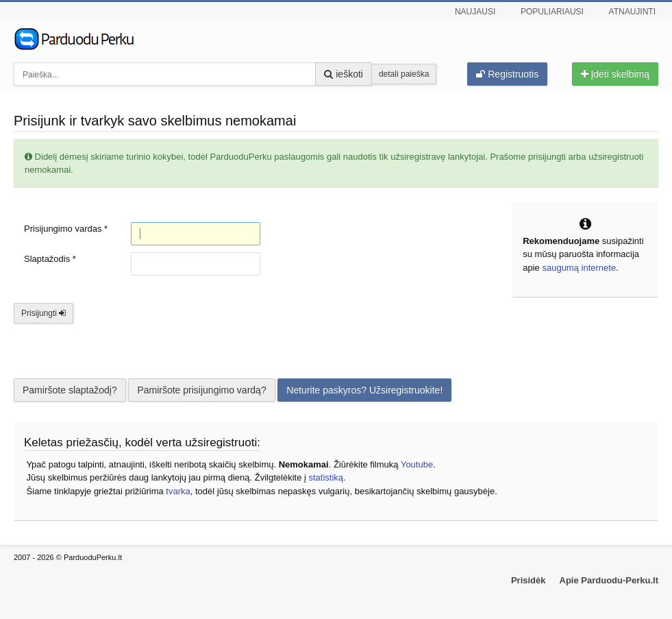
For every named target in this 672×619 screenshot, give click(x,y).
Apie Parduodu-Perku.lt (609, 580)
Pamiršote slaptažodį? (70, 390)
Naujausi (475, 12)
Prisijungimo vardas (66, 229)
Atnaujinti (632, 12)
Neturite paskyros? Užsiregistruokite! (364, 390)
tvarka (178, 491)
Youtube (417, 464)
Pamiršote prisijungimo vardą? (201, 390)
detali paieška (404, 74)
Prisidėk (528, 580)
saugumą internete (579, 268)
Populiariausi (552, 12)
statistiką (326, 477)
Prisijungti (43, 313)
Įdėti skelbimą (615, 74)
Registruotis (507, 74)
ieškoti (344, 74)
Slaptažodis (50, 259)
